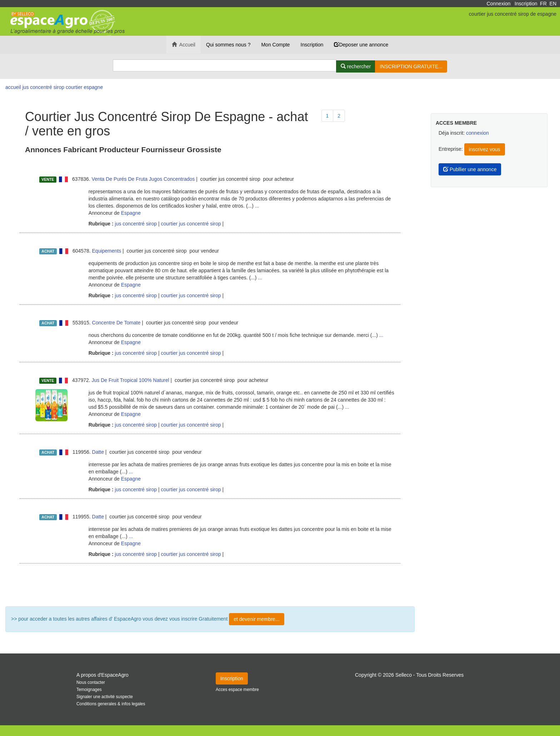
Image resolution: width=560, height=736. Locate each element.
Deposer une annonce (361, 45)
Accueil (184, 45)
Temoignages (89, 690)
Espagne (131, 213)
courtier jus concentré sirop (191, 224)
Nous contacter (91, 682)
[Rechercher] (356, 66)
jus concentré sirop (135, 224)
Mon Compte (275, 45)
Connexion (498, 4)
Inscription (526, 4)
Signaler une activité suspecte (105, 697)
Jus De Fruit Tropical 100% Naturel (131, 380)
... (257, 206)
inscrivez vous (485, 149)
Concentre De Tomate (116, 323)
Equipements (107, 251)
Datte (98, 452)
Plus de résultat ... (210, 585)
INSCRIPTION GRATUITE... (411, 66)
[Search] (225, 65)
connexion (477, 133)
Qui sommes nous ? (228, 45)
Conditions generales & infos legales (111, 704)
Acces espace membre (237, 690)
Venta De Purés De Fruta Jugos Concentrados (143, 179)
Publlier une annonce (470, 169)
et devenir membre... (256, 619)
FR (543, 4)
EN (553, 4)
